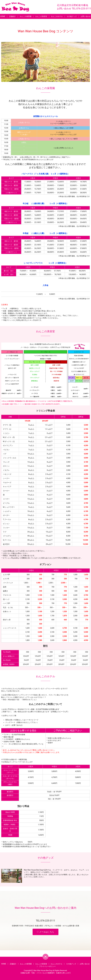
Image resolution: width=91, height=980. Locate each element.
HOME (3, 16)
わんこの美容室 (41, 16)
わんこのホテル (57, 16)
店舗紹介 (12, 16)
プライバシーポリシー (47, 966)
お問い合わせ (86, 16)
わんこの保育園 (26, 16)
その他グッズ (72, 16)
